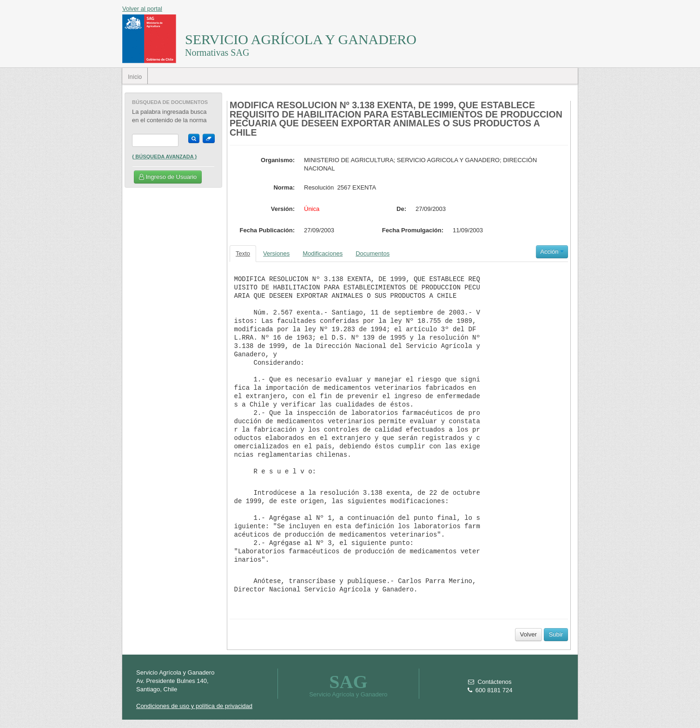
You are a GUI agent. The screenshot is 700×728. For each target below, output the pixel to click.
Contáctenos (490, 682)
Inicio (135, 77)
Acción (552, 252)
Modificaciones (323, 253)
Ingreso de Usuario (168, 177)
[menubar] (135, 76)
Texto (243, 253)
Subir (556, 634)
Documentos (373, 253)
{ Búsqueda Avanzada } (165, 157)
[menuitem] (135, 76)
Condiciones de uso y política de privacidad (194, 706)
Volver (528, 634)
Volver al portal (142, 9)
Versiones (276, 253)
